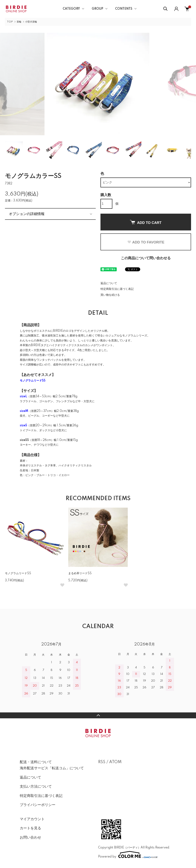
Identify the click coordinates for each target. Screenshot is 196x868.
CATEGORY (71, 9)
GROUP (98, 9)
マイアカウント (32, 819)
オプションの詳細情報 (27, 214)
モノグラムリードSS (18, 573)
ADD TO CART (146, 222)
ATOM (115, 762)
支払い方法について (36, 787)
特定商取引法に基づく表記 (117, 289)
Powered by (128, 855)
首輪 (19, 22)
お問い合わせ (30, 838)
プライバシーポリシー (38, 805)
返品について (109, 283)
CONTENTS (124, 9)
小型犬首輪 (31, 22)
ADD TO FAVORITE (146, 242)
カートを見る (30, 828)
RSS (102, 762)
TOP (10, 22)
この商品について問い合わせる (146, 258)
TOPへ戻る (98, 715)
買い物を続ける (110, 295)
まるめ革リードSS (80, 573)
